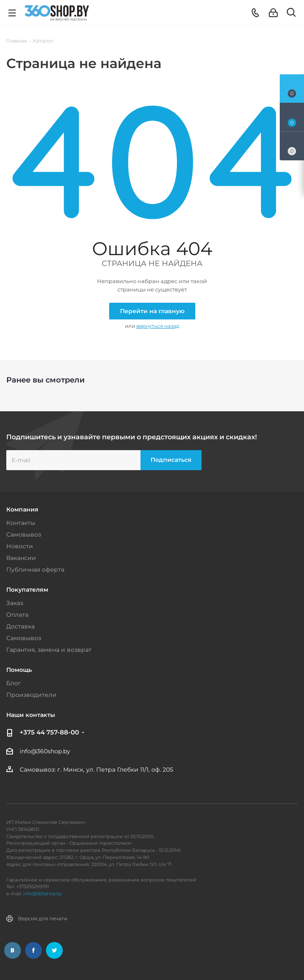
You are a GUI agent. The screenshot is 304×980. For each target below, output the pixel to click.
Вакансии (21, 558)
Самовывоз (24, 534)
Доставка (20, 626)
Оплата (17, 615)
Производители (31, 695)
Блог (14, 683)
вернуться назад (158, 326)
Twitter (54, 950)
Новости (20, 546)
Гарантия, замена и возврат (49, 650)
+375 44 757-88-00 (49, 732)
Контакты (21, 523)
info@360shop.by (45, 751)
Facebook (33, 950)
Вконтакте (13, 950)
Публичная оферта (35, 570)
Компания (22, 509)
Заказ (15, 603)
